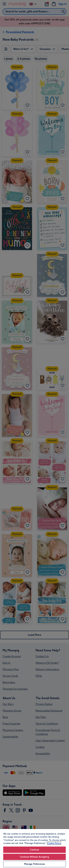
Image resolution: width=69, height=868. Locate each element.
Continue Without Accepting (34, 857)
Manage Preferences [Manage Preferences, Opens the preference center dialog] (34, 864)
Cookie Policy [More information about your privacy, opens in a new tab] (54, 843)
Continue (34, 850)
